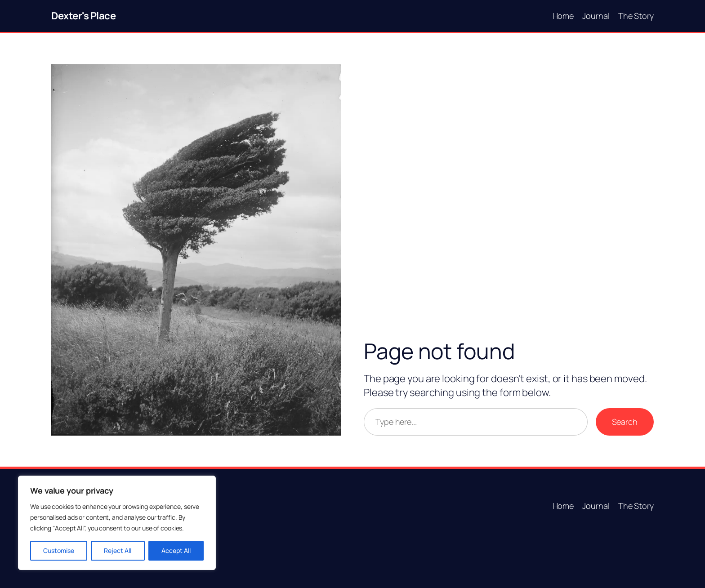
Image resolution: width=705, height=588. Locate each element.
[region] (117, 523)
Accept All (176, 550)
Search (625, 422)
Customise (59, 550)
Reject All (118, 550)
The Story (636, 16)
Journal (596, 16)
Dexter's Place (83, 16)
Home (563, 16)
